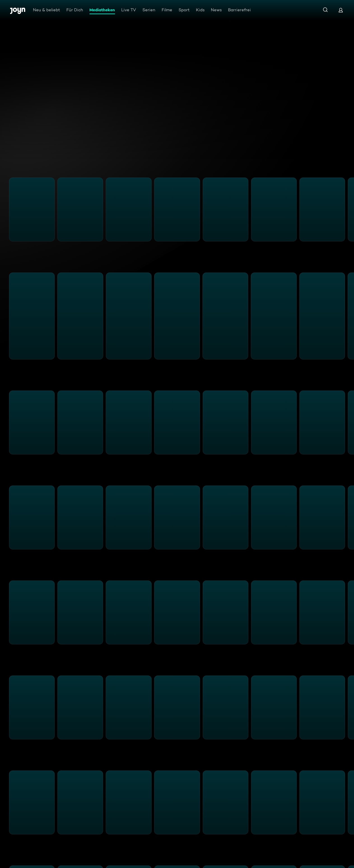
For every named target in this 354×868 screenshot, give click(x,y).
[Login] (341, 10)
